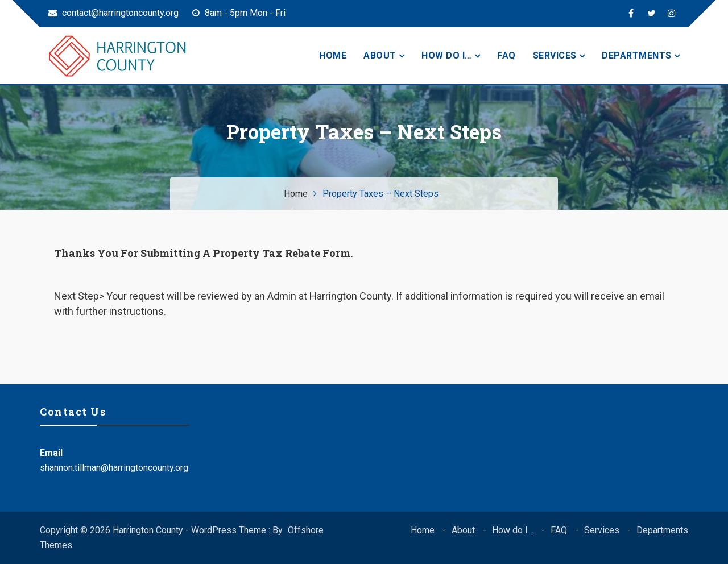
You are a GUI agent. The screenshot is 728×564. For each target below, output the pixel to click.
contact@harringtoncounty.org (113, 13)
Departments (637, 55)
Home (333, 55)
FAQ (506, 55)
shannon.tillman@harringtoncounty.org (114, 468)
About (380, 55)
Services (555, 55)
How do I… (447, 55)
